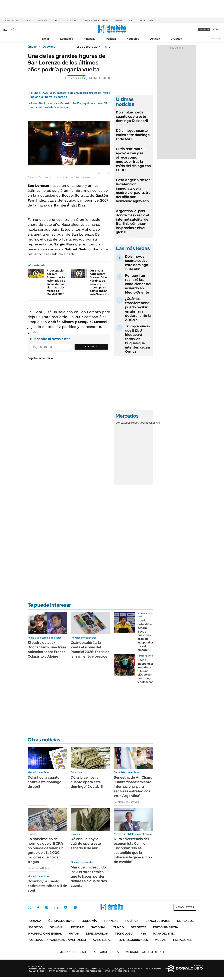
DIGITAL (73, 952)
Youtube (66, 907)
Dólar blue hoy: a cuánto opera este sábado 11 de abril (86, 843)
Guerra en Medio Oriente (96, 20)
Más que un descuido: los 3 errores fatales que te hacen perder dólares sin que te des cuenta (89, 876)
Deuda (119, 20)
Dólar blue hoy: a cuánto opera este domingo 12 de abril (132, 116)
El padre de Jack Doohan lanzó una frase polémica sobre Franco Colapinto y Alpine (47, 649)
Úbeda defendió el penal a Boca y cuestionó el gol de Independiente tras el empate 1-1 (147, 635)
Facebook (38, 907)
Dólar (28, 20)
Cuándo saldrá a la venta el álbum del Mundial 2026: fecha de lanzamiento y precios (90, 649)
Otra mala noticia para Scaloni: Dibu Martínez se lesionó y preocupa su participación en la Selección (99, 282)
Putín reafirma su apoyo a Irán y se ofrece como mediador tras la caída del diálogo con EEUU (133, 159)
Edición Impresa (166, 927)
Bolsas (130, 423)
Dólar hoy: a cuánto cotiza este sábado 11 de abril (47, 886)
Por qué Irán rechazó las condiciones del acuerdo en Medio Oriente (138, 284)
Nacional (98, 927)
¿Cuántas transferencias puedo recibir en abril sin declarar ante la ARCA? (138, 309)
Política (111, 39)
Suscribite (91, 347)
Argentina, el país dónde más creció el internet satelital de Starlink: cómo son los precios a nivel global (132, 221)
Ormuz (57, 20)
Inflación (42, 20)
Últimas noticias (61, 921)
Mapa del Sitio (164, 934)
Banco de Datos (158, 921)
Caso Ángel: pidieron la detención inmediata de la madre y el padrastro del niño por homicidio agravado (133, 190)
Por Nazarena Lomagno (127, 802)
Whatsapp (75, 907)
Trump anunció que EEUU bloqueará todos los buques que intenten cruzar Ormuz (138, 339)
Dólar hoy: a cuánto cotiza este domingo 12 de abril (133, 135)
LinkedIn (56, 907)
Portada (34, 921)
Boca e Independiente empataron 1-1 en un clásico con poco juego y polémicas (147, 671)
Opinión (155, 39)
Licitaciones (183, 940)
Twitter (29, 907)
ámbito (32, 47)
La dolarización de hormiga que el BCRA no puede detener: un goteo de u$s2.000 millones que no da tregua (46, 850)
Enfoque (72, 20)
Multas (161, 940)
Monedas (121, 423)
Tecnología (124, 934)
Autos (74, 934)
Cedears (155, 423)
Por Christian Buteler (39, 868)
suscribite (204, 29)
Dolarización (146, 20)
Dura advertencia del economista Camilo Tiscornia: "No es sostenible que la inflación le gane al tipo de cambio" (133, 850)
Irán (131, 20)
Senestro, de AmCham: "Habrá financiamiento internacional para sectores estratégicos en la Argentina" (133, 787)
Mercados (185, 921)
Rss (143, 934)
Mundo (118, 927)
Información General (45, 934)
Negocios (133, 39)
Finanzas (89, 39)
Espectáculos (97, 934)
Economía (67, 39)
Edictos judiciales (133, 940)
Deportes (49, 47)
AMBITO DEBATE (145, 952)
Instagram (47, 907)
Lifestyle (76, 927)
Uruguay (176, 39)
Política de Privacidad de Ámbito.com (57, 940)
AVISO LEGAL (102, 940)
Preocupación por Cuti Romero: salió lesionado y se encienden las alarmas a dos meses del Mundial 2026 (56, 282)
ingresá (216, 29)
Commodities (142, 423)
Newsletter (216, 38)
